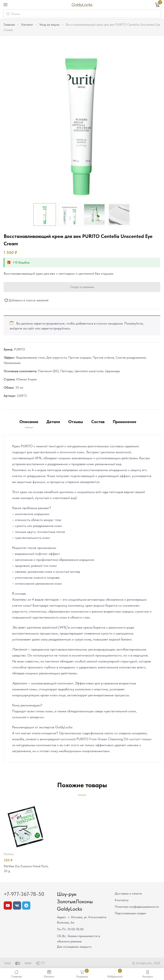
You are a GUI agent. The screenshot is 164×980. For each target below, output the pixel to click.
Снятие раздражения (131, 357)
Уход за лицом (49, 25)
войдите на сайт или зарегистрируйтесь (40, 328)
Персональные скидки (130, 914)
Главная (9, 25)
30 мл (19, 387)
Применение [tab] (125, 422)
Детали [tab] (53, 422)
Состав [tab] (98, 422)
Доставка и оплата (128, 894)
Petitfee (9, 854)
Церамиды (112, 371)
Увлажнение (12, 363)
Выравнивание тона (30, 357)
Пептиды (67, 371)
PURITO (19, 349)
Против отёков (103, 357)
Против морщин (80, 357)
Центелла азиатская (89, 371)
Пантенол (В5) (48, 371)
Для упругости (56, 357)
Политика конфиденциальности (137, 907)
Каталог (27, 25)
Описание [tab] (29, 422)
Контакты (122, 900)
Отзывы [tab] (76, 422)
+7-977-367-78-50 (24, 894)
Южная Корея (26, 379)
